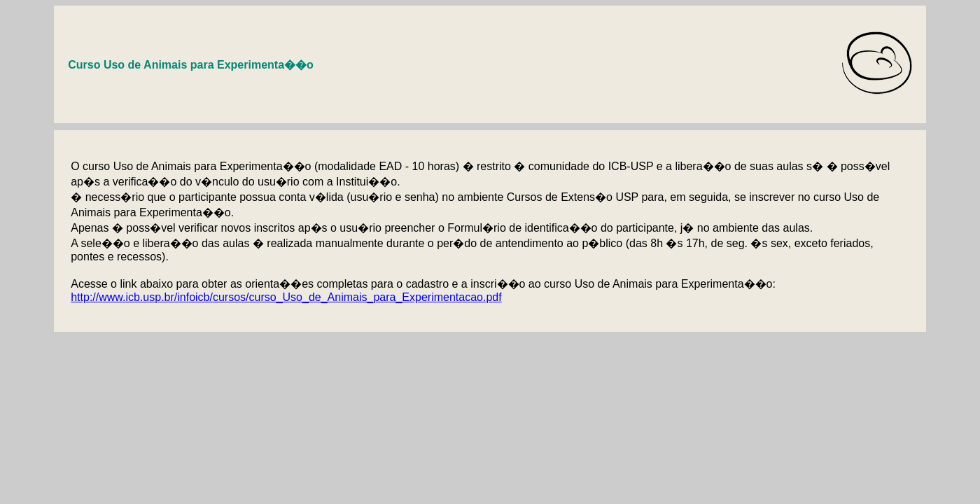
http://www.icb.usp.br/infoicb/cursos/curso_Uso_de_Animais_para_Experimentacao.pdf (286, 297)
